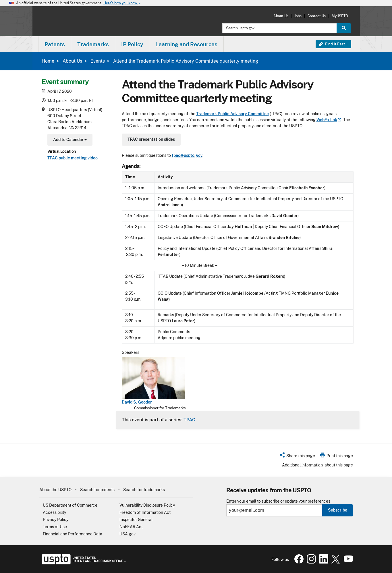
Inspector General (136, 520)
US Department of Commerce (70, 505)
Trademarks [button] (93, 44)
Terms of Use (55, 527)
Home (48, 61)
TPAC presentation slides (151, 139)
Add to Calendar (69, 140)
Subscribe (338, 510)
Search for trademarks (144, 490)
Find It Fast (332, 44)
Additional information (302, 465)
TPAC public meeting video (73, 158)
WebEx (329, 120)
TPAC (189, 420)
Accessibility (54, 512)
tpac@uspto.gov (187, 155)
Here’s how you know (122, 3)
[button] (297, 457)
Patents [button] (55, 44)
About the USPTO (55, 490)
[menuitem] (55, 44)
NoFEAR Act (131, 527)
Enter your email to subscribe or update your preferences (278, 501)
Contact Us (317, 16)
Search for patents (97, 490)
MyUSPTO (340, 16)
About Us (281, 16)
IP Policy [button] (132, 44)
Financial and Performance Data (73, 534)
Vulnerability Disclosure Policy (147, 505)
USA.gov (128, 534)
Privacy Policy (56, 520)
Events (98, 61)
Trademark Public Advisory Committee (232, 114)
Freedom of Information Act (145, 512)
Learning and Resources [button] (186, 44)
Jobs (298, 16)
